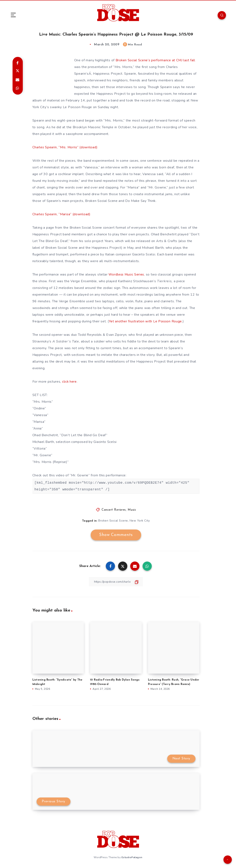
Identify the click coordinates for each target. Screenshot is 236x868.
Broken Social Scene (113, 520)
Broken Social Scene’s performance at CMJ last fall (156, 60)
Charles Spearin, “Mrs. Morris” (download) (66, 147)
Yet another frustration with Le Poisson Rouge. (146, 321)
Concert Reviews (114, 510)
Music (132, 510)
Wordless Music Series (127, 274)
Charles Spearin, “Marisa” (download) (62, 214)
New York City (140, 520)
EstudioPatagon (132, 857)
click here (70, 381)
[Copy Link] (116, 581)
